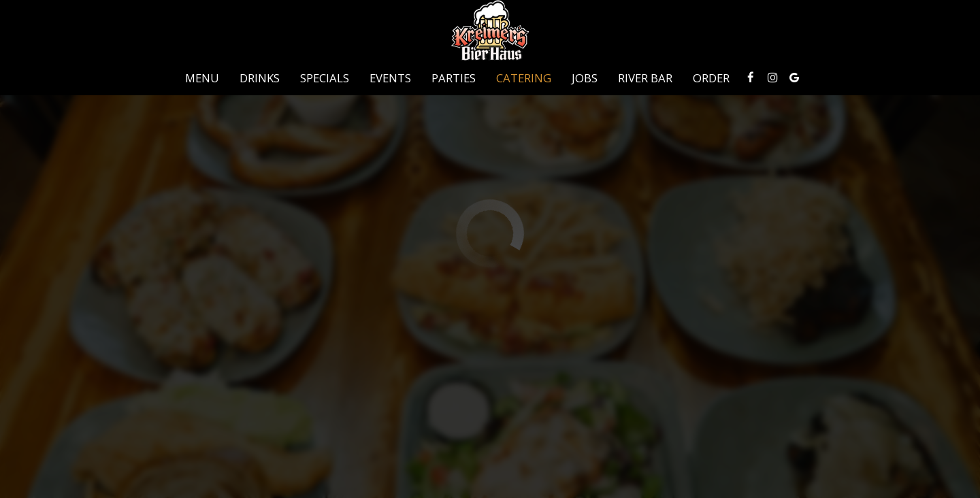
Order (711, 78)
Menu (202, 78)
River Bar (645, 78)
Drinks (260, 78)
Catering (524, 78)
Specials (325, 78)
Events (390, 78)
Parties (454, 78)
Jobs (585, 78)
